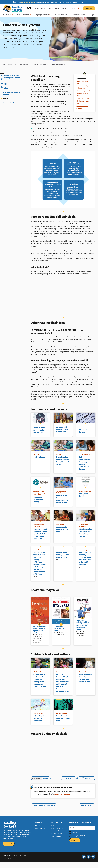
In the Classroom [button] (24, 15)
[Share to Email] (2, 83)
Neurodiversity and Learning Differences (11, 77)
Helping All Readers (14, 64)
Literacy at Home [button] (79, 15)
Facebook (84, 863)
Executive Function (9, 103)
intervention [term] (80, 396)
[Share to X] (2, 79)
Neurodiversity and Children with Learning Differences (38, 64)
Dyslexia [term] (34, 221)
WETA (30, 8)
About (37, 8)
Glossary (38, 831)
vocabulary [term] (53, 228)
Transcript (90, 785)
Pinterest (89, 863)
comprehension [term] (36, 119)
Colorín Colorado (57, 834)
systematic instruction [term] (48, 258)
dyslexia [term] (58, 104)
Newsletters (65, 8)
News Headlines (40, 834)
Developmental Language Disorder (11, 93)
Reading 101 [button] (8, 15)
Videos (57, 8)
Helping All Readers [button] (43, 15)
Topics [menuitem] (93, 15)
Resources (50, 8)
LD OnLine (55, 837)
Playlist (80, 785)
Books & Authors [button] (61, 15)
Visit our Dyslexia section (63, 801)
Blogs (43, 8)
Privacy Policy (7, 864)
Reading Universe (57, 839)
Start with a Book (57, 842)
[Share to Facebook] (2, 75)
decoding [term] (49, 116)
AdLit (53, 831)
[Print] (2, 87)
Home (4, 64)
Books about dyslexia (83, 98)
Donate (90, 8)
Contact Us (9, 850)
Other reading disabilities (84, 91)
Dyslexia (6, 99)
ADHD (5, 84)
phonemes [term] (64, 243)
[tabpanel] (63, 764)
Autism (5, 88)
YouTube (93, 863)
